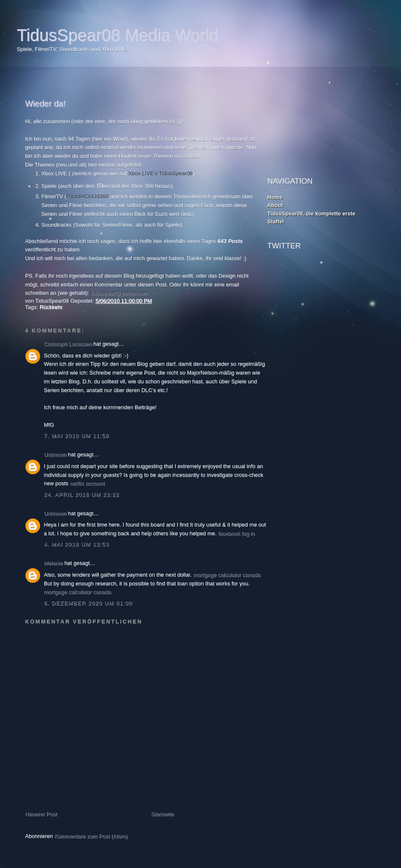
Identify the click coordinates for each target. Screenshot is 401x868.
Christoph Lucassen (68, 344)
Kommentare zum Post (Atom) (91, 836)
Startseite (162, 814)
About (275, 205)
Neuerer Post (41, 814)
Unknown (55, 454)
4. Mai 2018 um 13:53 (76, 544)
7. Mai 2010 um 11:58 (76, 436)
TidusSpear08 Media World (117, 35)
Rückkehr (51, 307)
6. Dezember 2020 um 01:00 (88, 603)
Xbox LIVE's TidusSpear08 (160, 173)
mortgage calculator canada (227, 575)
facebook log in (236, 533)
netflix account (87, 483)
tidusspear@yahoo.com (119, 293)
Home (275, 197)
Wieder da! (45, 104)
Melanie (53, 563)
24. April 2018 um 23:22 (81, 495)
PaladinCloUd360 (88, 196)
